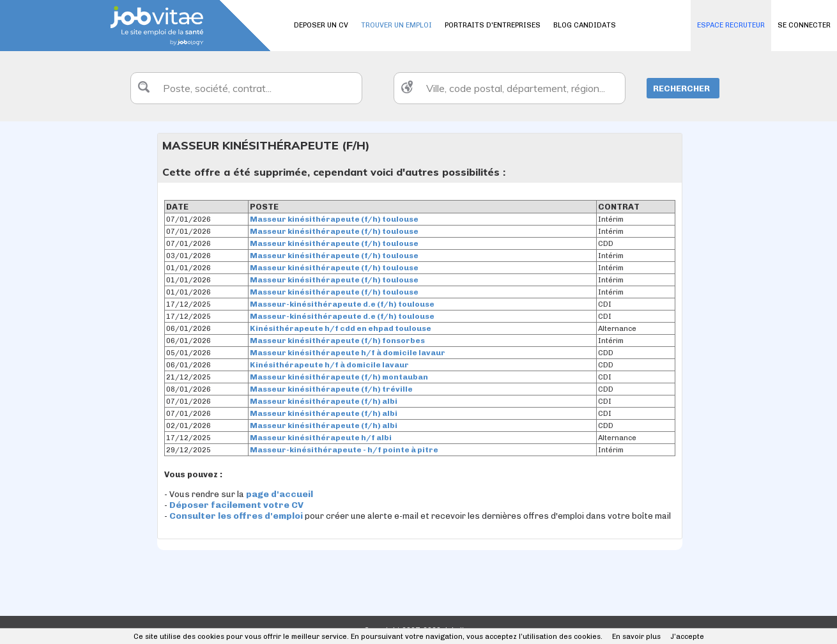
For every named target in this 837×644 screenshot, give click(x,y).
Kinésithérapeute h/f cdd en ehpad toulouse (341, 328)
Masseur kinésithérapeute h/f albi (321, 438)
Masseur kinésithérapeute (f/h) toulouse (334, 219)
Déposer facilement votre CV (236, 505)
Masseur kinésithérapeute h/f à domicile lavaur (348, 353)
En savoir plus (636, 637)
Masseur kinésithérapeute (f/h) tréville (331, 389)
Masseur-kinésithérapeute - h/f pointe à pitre (344, 450)
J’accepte (687, 637)
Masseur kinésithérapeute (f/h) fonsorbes (337, 341)
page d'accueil (280, 494)
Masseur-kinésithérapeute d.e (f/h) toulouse (342, 304)
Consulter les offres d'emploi (237, 516)
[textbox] (246, 88)
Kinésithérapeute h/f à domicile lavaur (329, 365)
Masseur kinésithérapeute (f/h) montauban (339, 377)
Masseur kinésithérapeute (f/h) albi (324, 401)
